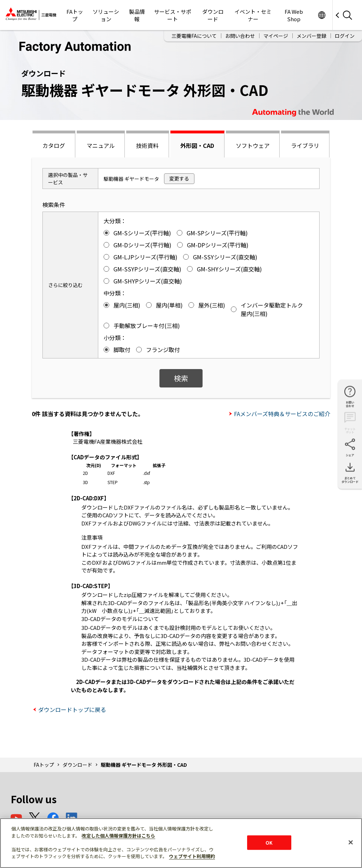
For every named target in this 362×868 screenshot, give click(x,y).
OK (269, 842)
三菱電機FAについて (194, 36)
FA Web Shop (294, 15)
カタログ (54, 145)
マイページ (276, 36)
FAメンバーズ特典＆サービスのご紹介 (282, 414)
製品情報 (137, 15)
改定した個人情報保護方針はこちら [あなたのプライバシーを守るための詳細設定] (118, 836)
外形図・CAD (197, 145)
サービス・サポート (173, 15)
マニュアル (101, 145)
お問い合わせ (240, 36)
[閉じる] (351, 842)
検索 (181, 378)
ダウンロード (213, 15)
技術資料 (147, 145)
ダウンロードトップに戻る (72, 709)
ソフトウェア (253, 145)
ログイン (345, 36)
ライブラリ (305, 145)
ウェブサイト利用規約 (192, 856)
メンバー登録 (311, 36)
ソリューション (106, 15)
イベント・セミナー (253, 15)
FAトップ (75, 15)
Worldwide (322, 15)
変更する (179, 178)
